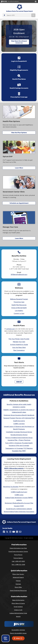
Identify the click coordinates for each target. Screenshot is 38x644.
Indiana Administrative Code (18, 613)
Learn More (19, 168)
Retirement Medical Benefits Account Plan (19, 503)
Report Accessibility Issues (18, 633)
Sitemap (18, 584)
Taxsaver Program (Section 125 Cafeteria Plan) (19, 418)
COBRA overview (19, 424)
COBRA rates (19, 495)
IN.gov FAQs (18, 587)
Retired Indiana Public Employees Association (19, 512)
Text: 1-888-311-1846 (18, 565)
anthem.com (11, 329)
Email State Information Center (18, 551)
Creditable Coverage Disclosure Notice (19, 432)
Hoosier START (19, 506)
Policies (18, 581)
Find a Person (18, 555)
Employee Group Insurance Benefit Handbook (19, 415)
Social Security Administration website (19, 509)
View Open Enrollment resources (19, 42)
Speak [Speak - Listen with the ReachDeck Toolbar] (18, 638)
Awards (18, 616)
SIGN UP (19, 382)
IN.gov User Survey (18, 574)
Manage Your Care (19, 342)
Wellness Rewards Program (19, 299)
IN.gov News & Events (18, 603)
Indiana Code (18, 610)
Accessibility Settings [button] (18, 630)
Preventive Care (19, 302)
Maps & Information (18, 600)
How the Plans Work (19, 347)
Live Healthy (19, 311)
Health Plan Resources (19, 305)
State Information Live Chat (18, 548)
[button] (36, 1)
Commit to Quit (19, 313)
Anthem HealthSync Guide (19, 345)
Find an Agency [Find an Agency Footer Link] (18, 558)
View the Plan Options (19, 133)
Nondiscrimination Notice (19, 435)
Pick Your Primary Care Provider (19, 339)
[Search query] (18, 15)
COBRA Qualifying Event (19, 492)
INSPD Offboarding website (14, 468)
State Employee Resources (18, 590)
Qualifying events (19, 421)
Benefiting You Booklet (11, 487)
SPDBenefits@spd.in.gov (19, 274)
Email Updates (18, 607)
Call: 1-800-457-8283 (18, 561)
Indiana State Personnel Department (19, 11)
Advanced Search (18, 577)
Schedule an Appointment (19, 203)
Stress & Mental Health (19, 308)
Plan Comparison (19, 350)
